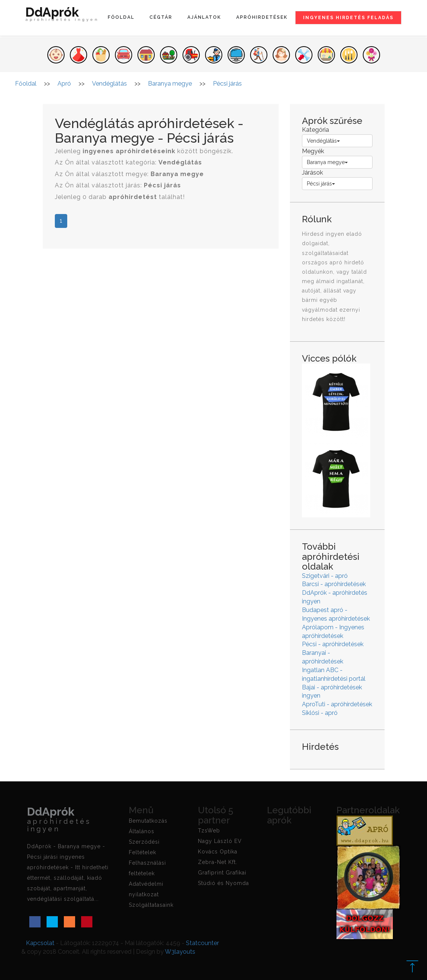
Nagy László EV (220, 841)
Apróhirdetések (262, 17)
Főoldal (121, 17)
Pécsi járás (321, 184)
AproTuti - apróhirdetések (337, 704)
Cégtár (161, 17)
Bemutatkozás (148, 821)
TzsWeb (209, 831)
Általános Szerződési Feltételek (144, 842)
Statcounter (202, 943)
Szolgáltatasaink (151, 905)
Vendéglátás (323, 141)
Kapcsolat (40, 943)
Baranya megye (327, 162)
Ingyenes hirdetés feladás (348, 18)
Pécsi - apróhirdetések (333, 644)
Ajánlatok (204, 17)
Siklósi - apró (320, 713)
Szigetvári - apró (325, 576)
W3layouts (180, 952)
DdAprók (62, 16)
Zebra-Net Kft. (218, 862)
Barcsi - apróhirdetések (334, 584)
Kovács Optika (218, 852)
